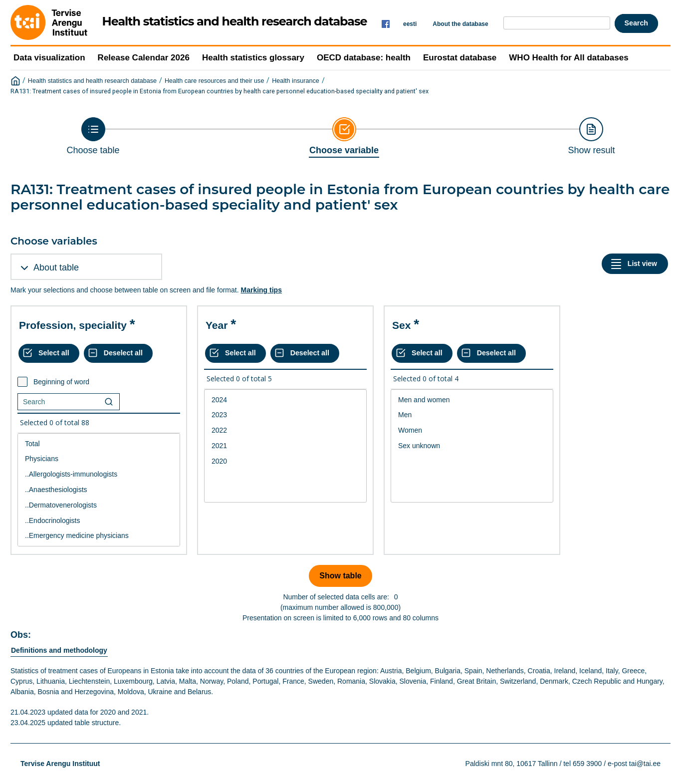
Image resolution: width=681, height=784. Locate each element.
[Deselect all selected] (118, 353)
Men (472, 415)
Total (99, 444)
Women (472, 430)
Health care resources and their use (215, 81)
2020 (285, 461)
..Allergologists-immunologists (99, 474)
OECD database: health (364, 58)
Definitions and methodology (59, 650)
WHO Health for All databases (568, 58)
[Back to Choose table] (93, 136)
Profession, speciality (73, 325)
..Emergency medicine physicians (99, 536)
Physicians (99, 459)
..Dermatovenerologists (99, 505)
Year (217, 325)
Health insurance (296, 81)
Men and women (472, 400)
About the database (460, 24)
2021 (285, 446)
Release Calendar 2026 (144, 58)
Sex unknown (472, 446)
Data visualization (49, 58)
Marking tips (261, 290)
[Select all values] (49, 353)
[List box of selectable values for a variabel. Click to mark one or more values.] (99, 490)
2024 (285, 400)
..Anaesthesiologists (99, 490)
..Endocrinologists (99, 521)
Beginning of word (61, 382)
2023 (285, 415)
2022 (285, 430)
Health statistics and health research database (92, 81)
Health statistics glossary (253, 58)
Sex (401, 325)
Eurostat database (460, 58)
